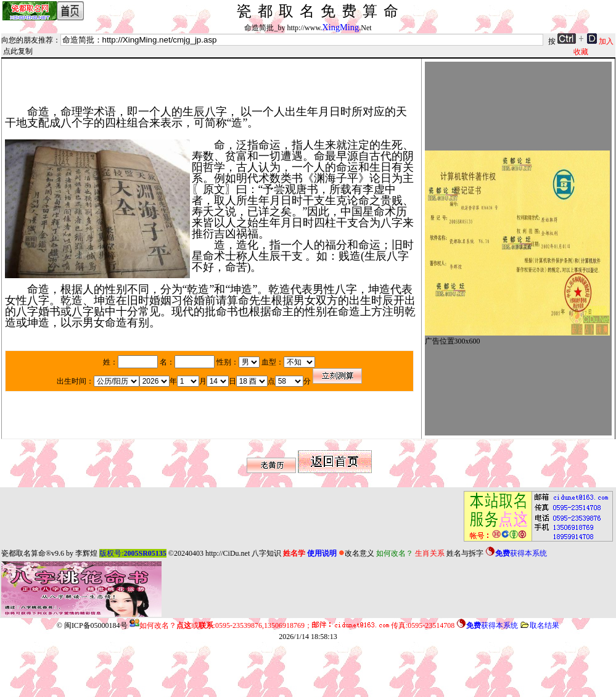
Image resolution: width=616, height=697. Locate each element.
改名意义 (356, 553)
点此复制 (18, 51)
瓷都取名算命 (23, 553)
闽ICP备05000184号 (96, 625)
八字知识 (266, 553)
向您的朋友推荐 (27, 40)
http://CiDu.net (228, 553)
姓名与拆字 (465, 553)
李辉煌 (86, 553)
